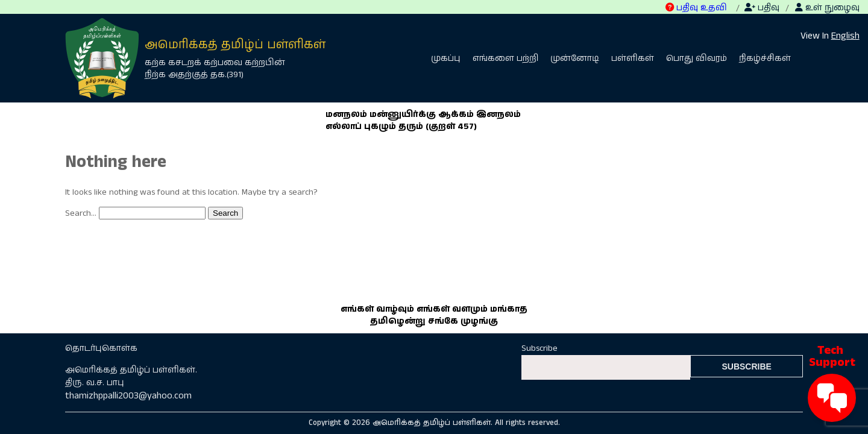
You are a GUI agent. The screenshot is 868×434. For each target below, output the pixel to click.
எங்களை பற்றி (505, 58)
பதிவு (762, 8)
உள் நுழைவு (827, 8)
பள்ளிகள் (633, 58)
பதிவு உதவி (696, 8)
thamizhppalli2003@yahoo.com (128, 396)
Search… (81, 213)
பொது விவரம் (697, 58)
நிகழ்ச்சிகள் (765, 58)
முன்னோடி (575, 58)
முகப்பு (446, 58)
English (845, 36)
